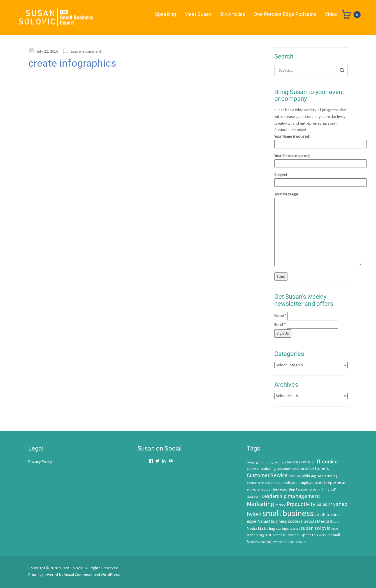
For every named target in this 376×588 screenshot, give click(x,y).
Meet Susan (198, 14)
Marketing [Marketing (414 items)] (261, 504)
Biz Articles (233, 14)
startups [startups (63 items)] (282, 528)
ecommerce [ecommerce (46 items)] (255, 483)
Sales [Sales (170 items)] (322, 504)
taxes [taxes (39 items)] (335, 529)
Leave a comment (86, 51)
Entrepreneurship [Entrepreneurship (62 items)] (282, 489)
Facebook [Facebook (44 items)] (302, 489)
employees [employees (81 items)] (308, 482)
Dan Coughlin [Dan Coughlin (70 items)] (299, 476)
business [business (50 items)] (280, 462)
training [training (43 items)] (266, 542)
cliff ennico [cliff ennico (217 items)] (325, 461)
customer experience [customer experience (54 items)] (292, 469)
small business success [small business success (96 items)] (282, 521)
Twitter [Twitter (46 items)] (278, 542)
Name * (280, 316)
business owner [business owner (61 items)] (299, 462)
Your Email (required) (311, 159)
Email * (280, 325)
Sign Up (283, 333)
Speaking (165, 14)
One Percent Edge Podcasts (285, 14)
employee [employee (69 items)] (289, 483)
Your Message (311, 229)
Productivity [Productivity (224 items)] (301, 504)
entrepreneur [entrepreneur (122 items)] (332, 482)
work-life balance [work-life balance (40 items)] (295, 542)
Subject (311, 179)
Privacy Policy (40, 461)
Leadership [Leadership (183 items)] (274, 496)
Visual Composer (78, 575)
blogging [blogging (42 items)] (252, 462)
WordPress (110, 575)
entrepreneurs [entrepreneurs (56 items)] (257, 489)
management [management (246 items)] (304, 496)
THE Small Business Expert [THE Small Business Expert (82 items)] (288, 535)
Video (331, 14)
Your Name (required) (311, 140)
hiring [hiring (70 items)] (325, 489)
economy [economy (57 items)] (272, 483)
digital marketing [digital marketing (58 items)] (324, 476)
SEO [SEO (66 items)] (332, 505)
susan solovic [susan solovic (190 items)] (315, 528)
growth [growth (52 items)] (315, 489)
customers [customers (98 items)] (319, 468)
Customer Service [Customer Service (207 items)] (267, 475)
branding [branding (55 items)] (265, 462)
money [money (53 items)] (281, 505)
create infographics (72, 63)
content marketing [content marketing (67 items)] (261, 469)
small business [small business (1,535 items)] (288, 513)
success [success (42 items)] (295, 529)
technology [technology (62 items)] (256, 535)
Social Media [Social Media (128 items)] (316, 521)
